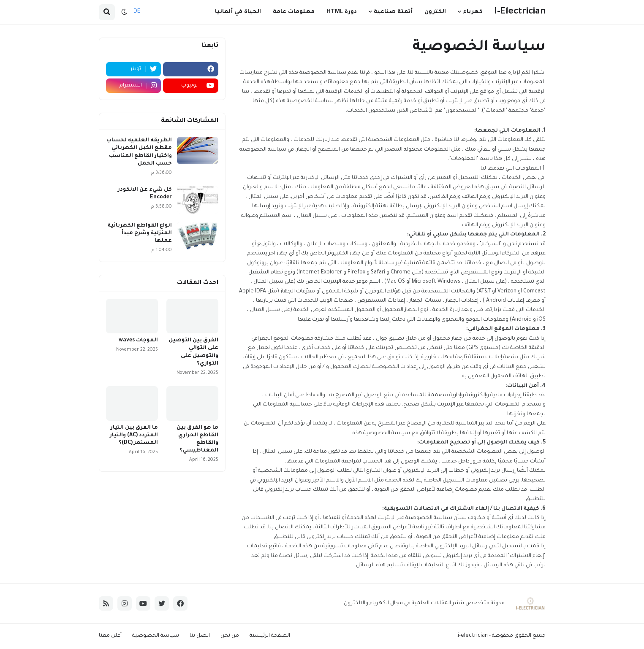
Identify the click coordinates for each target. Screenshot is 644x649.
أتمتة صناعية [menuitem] (393, 12)
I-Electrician (520, 12)
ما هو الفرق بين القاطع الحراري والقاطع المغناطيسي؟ (197, 439)
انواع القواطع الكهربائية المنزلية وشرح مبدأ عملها (140, 233)
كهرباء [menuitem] (473, 12)
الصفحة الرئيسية (270, 636)
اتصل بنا (200, 636)
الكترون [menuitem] (435, 12)
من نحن (230, 636)
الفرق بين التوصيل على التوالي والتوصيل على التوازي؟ (193, 352)
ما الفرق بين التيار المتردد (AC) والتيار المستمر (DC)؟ (134, 435)
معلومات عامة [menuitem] (294, 12)
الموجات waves (138, 341)
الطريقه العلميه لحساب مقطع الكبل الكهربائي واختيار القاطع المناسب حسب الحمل (139, 152)
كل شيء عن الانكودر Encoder (145, 194)
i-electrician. (472, 636)
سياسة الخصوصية (156, 636)
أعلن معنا (110, 636)
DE (137, 12)
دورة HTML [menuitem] (342, 12)
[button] (124, 12)
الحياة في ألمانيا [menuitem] (238, 12)
